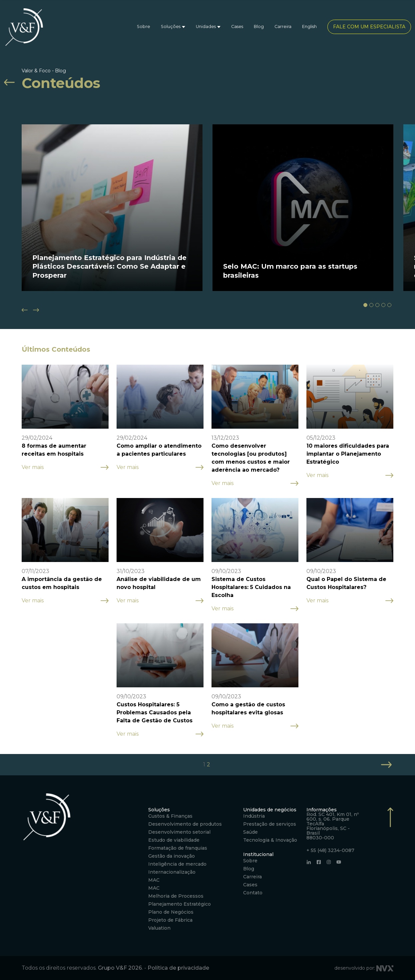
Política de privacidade (178, 968)
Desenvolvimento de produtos (185, 824)
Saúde (250, 832)
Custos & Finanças (170, 816)
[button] (365, 305)
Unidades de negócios (270, 810)
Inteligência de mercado (177, 864)
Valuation (159, 928)
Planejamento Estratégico (180, 904)
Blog (259, 26)
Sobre (144, 26)
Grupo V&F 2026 (120, 968)
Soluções (171, 26)
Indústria (254, 816)
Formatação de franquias (178, 848)
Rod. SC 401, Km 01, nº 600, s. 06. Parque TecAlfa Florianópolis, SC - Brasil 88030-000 (333, 826)
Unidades (206, 26)
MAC (154, 880)
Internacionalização (172, 872)
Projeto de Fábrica (170, 920)
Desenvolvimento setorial (179, 832)
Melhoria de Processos (176, 896)
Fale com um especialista (369, 27)
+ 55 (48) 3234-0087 (330, 850)
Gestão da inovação (172, 856)
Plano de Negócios (171, 912)
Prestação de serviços (270, 824)
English (309, 26)
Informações (322, 810)
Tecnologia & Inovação (270, 840)
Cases (237, 26)
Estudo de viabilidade (174, 840)
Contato (253, 893)
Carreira (283, 26)
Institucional (258, 854)
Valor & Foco (36, 71)
